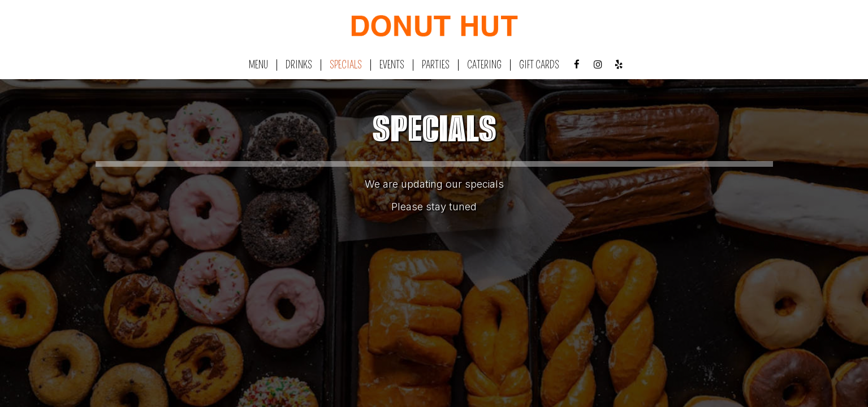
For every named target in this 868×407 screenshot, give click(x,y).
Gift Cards (539, 65)
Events (392, 65)
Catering (484, 65)
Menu (258, 65)
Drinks (299, 65)
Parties (436, 65)
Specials (346, 65)
